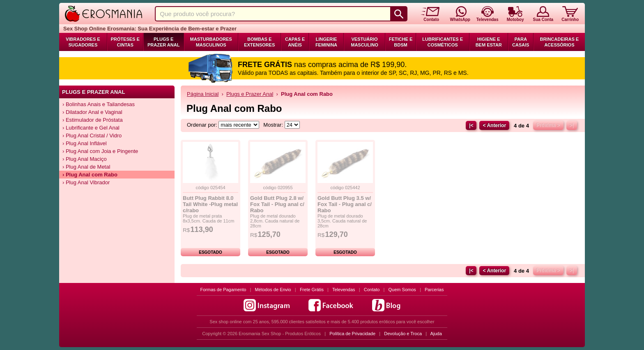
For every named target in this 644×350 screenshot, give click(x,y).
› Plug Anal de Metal (86, 167)
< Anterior (494, 125)
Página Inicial (203, 94)
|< (471, 125)
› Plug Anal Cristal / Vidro (92, 136)
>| (572, 125)
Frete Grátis (312, 290)
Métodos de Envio (273, 290)
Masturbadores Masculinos (211, 42)
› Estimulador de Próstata (93, 120)
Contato (372, 290)
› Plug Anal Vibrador (86, 182)
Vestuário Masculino (365, 42)
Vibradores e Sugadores (83, 42)
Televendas (344, 290)
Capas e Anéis (295, 42)
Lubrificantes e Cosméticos (443, 42)
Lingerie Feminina (326, 42)
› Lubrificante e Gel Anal (91, 128)
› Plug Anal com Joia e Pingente (100, 151)
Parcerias (434, 290)
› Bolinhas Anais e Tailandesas (99, 104)
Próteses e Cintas (125, 42)
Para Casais (521, 42)
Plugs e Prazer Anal (163, 42)
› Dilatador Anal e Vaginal (92, 112)
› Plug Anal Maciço (85, 159)
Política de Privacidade (352, 334)
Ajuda (436, 334)
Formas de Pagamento (223, 290)
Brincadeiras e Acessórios (559, 42)
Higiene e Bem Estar (489, 42)
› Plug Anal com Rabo (90, 175)
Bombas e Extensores (259, 42)
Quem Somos (402, 290)
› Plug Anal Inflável (85, 143)
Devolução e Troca (403, 334)
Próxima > (548, 125)
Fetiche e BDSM (401, 42)
